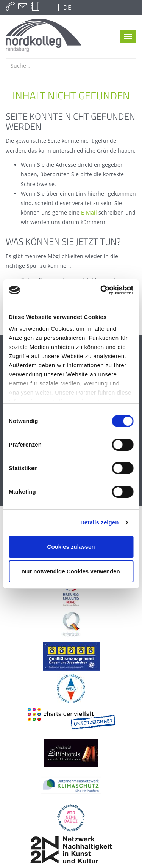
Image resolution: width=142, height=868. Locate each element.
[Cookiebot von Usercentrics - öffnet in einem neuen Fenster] (101, 290)
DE (66, 8)
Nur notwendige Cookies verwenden (71, 571)
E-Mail (89, 212)
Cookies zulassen (71, 547)
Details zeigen (99, 522)
